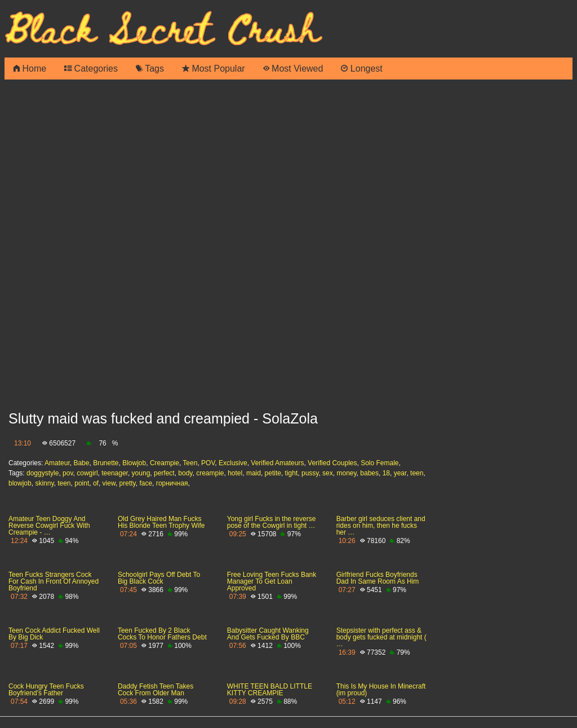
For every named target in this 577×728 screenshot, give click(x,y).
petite (273, 473)
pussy (310, 473)
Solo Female (380, 463)
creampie (210, 473)
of (96, 483)
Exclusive (233, 463)
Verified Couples (332, 463)
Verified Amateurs (277, 463)
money (346, 473)
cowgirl (87, 473)
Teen (190, 463)
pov (68, 473)
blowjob (20, 483)
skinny (44, 483)
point (82, 483)
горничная (172, 483)
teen (417, 473)
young (141, 473)
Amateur (57, 463)
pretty (128, 483)
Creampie (165, 463)
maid (254, 473)
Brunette (106, 463)
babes (369, 473)
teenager (115, 473)
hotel (235, 473)
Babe (81, 463)
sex (328, 473)
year (400, 473)
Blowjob (134, 463)
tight (292, 473)
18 (386, 473)
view (109, 483)
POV (208, 463)
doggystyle (43, 473)
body (185, 473)
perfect (164, 473)
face (146, 483)
